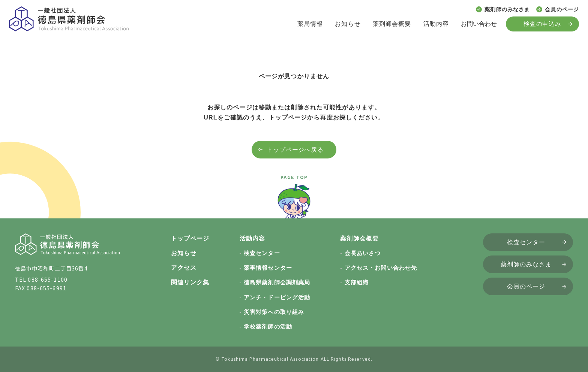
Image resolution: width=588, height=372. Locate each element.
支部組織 (357, 282)
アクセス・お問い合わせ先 (381, 268)
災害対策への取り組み (274, 312)
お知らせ (348, 24)
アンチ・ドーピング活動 (277, 297)
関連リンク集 (190, 282)
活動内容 (436, 24)
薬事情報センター (268, 268)
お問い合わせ (479, 24)
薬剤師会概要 (392, 24)
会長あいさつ (363, 253)
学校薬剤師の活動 (268, 326)
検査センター (262, 253)
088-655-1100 (47, 279)
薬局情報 (310, 24)
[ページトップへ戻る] (294, 205)
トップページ (190, 238)
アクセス (184, 268)
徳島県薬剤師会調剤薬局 (277, 282)
